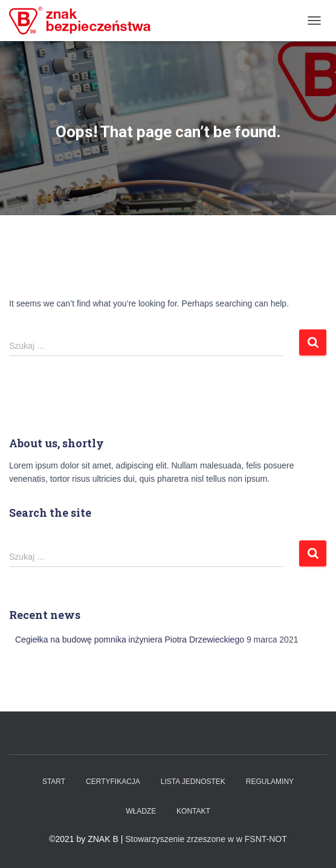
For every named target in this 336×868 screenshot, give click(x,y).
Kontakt (193, 811)
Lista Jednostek (193, 782)
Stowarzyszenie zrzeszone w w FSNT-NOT (206, 839)
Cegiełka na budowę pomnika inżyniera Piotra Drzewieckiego (130, 640)
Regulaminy (270, 782)
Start (54, 782)
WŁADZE (141, 811)
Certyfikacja (113, 782)
